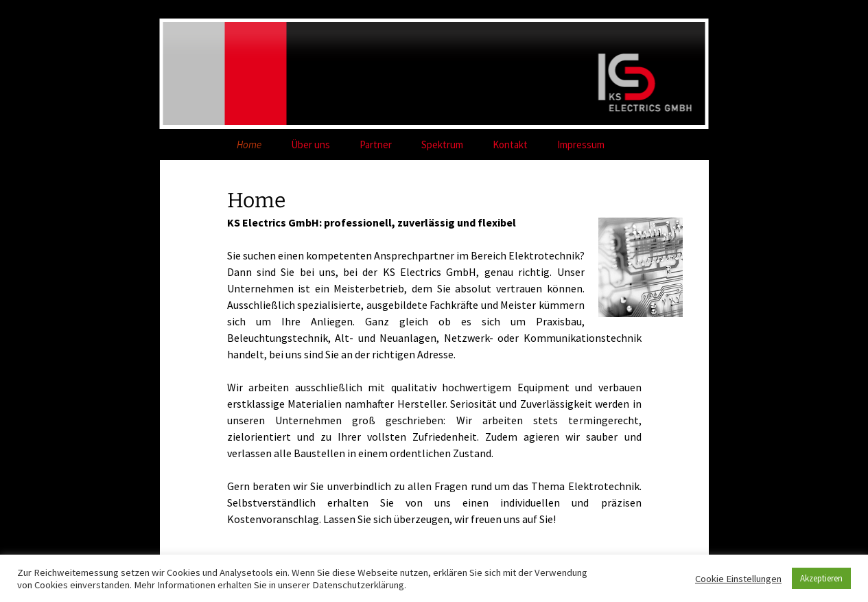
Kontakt (510, 144)
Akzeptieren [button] (821, 578)
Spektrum (442, 144)
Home (249, 144)
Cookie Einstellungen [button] (738, 579)
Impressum (581, 144)
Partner (376, 144)
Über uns (310, 144)
